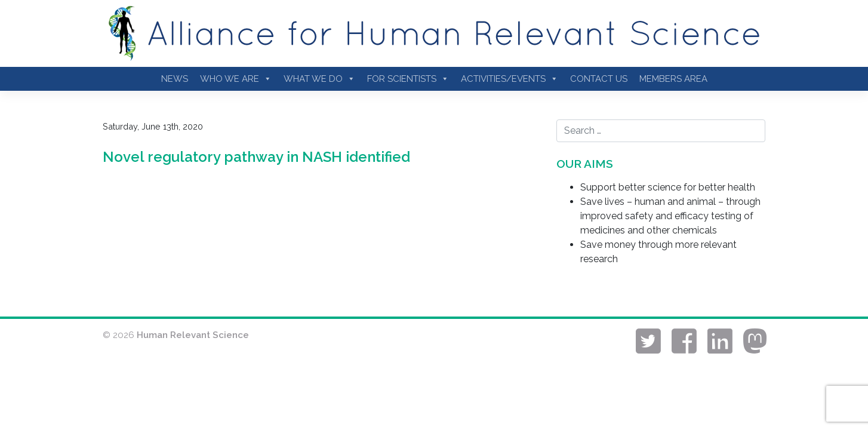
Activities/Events (510, 79)
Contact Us (599, 79)
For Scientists (408, 79)
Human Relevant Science (193, 335)
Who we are (236, 79)
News (175, 79)
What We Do (319, 79)
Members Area (673, 79)
